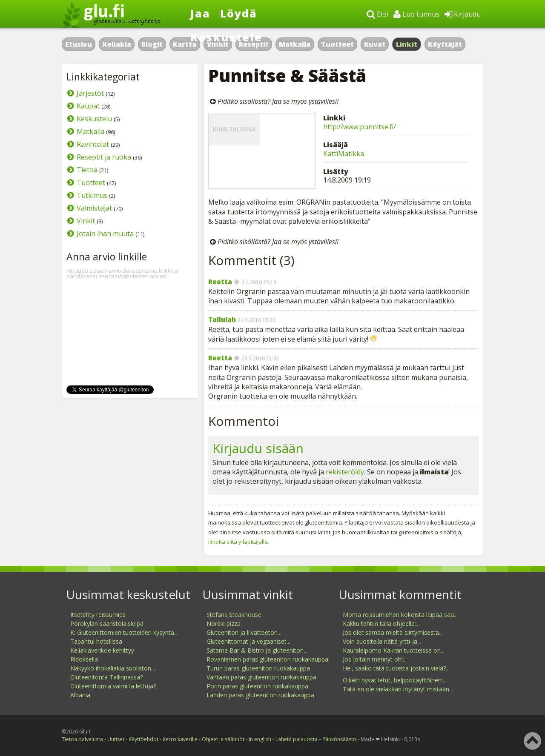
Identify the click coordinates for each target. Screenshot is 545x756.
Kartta (185, 44)
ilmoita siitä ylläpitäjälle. (239, 542)
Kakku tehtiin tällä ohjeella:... (381, 623)
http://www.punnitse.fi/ (360, 127)
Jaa (200, 13)
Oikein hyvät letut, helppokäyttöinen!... (395, 680)
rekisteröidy (345, 472)
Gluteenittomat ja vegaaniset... (248, 641)
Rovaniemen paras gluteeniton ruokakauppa (267, 659)
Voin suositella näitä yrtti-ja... (382, 641)
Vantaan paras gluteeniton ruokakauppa (261, 677)
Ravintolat (93, 144)
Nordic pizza (224, 623)
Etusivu (79, 44)
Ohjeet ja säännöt (223, 739)
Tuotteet (337, 44)
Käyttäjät (445, 44)
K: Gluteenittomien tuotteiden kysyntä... (124, 632)
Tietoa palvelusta (82, 739)
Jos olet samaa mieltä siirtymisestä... (393, 632)
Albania (80, 695)
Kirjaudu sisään (258, 448)
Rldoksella (84, 659)
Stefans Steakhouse (234, 615)
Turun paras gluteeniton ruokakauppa (258, 668)
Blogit (152, 44)
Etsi (377, 14)
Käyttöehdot (143, 739)
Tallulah (222, 320)
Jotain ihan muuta (105, 234)
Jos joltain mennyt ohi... (375, 659)
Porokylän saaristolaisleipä (107, 623)
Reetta (220, 282)
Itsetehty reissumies (98, 615)
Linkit (407, 44)
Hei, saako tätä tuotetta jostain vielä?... (396, 668)
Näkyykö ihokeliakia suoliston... (113, 668)
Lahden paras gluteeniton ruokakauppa (260, 695)
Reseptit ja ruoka (104, 157)
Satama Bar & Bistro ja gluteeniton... (257, 650)
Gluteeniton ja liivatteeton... (244, 632)
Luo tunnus (416, 14)
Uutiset (116, 739)
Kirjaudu (463, 14)
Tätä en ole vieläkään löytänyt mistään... (398, 689)
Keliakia (117, 44)
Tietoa (87, 170)
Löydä (239, 13)
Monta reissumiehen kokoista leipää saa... (400, 615)
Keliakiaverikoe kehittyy (102, 650)
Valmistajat (94, 208)
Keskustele (226, 37)
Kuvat (375, 44)
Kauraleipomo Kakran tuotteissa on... (394, 650)
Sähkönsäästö (340, 739)
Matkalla (295, 44)
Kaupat (88, 106)
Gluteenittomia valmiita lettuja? (113, 686)
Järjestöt (90, 93)
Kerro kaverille (180, 739)
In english (260, 739)
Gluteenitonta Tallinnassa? (106, 677)
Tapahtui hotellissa (96, 641)
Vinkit (86, 221)
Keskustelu (94, 119)
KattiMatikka (344, 154)
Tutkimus (92, 195)
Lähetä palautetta (297, 739)
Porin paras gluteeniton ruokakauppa (257, 686)
